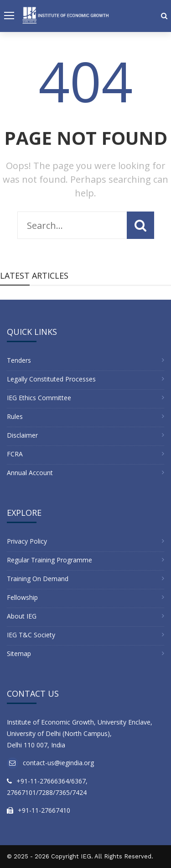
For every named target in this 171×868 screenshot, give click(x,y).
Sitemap (19, 654)
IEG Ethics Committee (39, 398)
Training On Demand (38, 579)
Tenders (19, 360)
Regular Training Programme (49, 560)
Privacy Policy (27, 541)
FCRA (15, 454)
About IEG (22, 616)
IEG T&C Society (31, 635)
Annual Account (30, 473)
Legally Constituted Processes (51, 379)
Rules (15, 416)
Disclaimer (22, 435)
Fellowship (22, 597)
